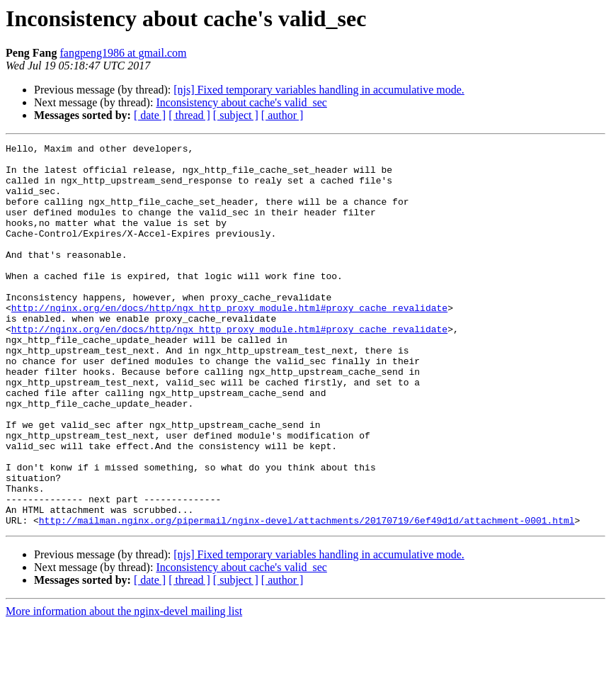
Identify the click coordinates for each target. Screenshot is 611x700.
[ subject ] (236, 115)
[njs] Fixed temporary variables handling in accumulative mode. (319, 90)
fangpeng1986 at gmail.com (123, 53)
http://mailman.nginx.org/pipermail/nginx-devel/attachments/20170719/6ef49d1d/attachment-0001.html (307, 597)
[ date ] (150, 115)
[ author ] (282, 115)
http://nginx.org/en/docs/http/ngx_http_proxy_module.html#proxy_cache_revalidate (229, 341)
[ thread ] (189, 115)
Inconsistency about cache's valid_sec (241, 102)
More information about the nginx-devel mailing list (124, 688)
